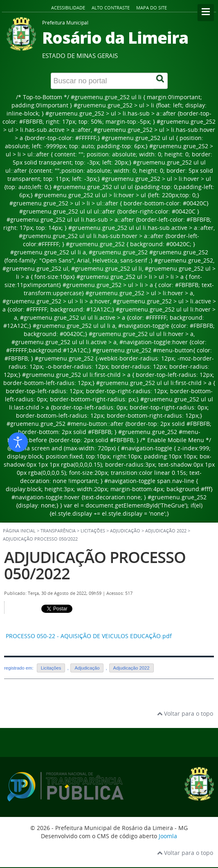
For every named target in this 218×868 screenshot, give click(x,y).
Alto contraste (111, 8)
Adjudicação (87, 668)
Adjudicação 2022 (166, 531)
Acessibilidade (68, 8)
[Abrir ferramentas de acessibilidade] (18, 442)
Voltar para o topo (185, 713)
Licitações (51, 668)
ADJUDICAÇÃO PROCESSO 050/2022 (95, 565)
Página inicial (19, 531)
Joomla (168, 836)
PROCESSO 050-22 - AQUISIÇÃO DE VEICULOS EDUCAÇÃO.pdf (89, 636)
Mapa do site (152, 8)
